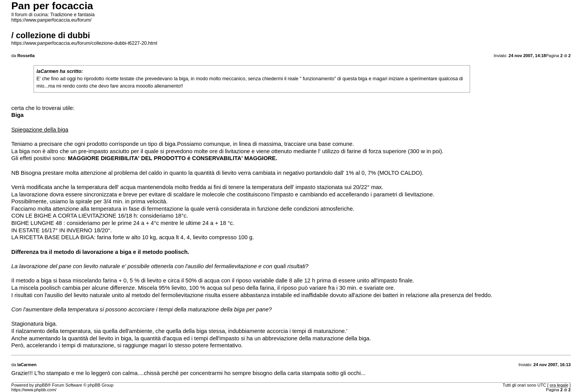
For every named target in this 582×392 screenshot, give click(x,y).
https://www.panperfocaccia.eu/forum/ (51, 20)
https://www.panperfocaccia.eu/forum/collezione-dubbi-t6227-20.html (84, 43)
